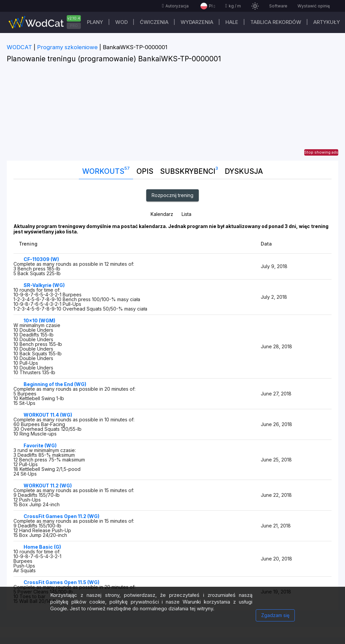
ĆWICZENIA (154, 22)
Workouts (106, 170)
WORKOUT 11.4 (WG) (48, 415)
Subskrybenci (189, 170)
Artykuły (327, 22)
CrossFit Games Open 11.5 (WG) (61, 582)
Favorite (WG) (40, 445)
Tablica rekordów (276, 22)
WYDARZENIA (197, 22)
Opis (145, 171)
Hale (232, 22)
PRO (74, 26)
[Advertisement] (172, 114)
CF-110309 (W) (41, 259)
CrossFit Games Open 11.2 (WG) (61, 516)
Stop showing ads (321, 152)
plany (95, 22)
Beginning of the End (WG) (55, 384)
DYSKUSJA (244, 171)
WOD (121, 22)
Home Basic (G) (42, 547)
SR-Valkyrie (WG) (44, 285)
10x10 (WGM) (39, 320)
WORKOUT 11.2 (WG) (48, 486)
